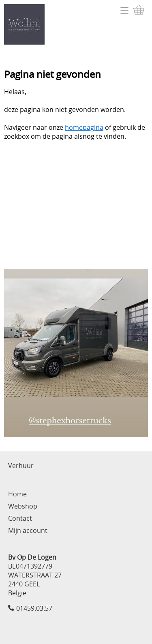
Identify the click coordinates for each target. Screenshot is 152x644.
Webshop (23, 506)
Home (17, 494)
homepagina (84, 127)
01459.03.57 (34, 608)
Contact (20, 518)
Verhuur (21, 466)
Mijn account (28, 530)
